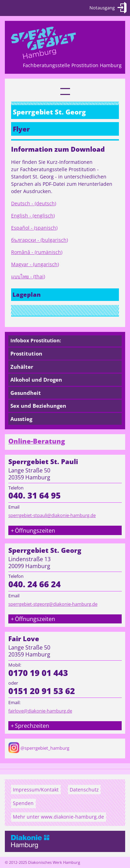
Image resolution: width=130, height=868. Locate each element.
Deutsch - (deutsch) (34, 203)
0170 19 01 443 (38, 673)
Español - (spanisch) (34, 228)
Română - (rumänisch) (37, 252)
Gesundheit (26, 393)
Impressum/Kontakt (36, 790)
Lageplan (27, 294)
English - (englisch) (33, 216)
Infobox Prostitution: (36, 340)
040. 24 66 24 (34, 584)
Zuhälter (22, 367)
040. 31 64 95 (34, 495)
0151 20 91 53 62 (42, 691)
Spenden (23, 803)
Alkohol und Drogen (36, 380)
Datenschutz (84, 790)
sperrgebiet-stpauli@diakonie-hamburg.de (52, 515)
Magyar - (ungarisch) (35, 264)
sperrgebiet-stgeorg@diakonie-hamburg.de (53, 604)
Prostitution (26, 353)
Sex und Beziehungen (38, 406)
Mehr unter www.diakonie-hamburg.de (58, 817)
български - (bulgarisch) (40, 240)
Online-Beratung (37, 441)
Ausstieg (21, 419)
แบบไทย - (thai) (28, 276)
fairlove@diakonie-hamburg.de (40, 711)
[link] (65, 91)
